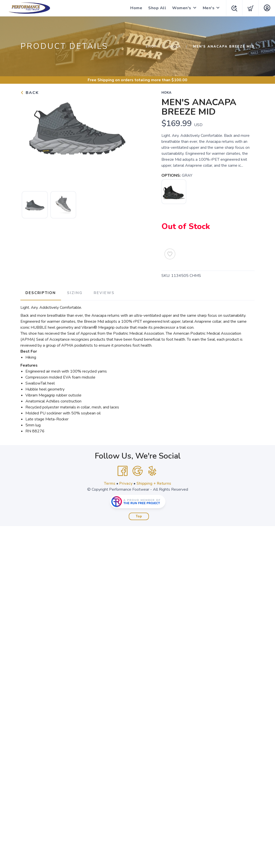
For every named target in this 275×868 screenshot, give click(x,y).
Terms (110, 483)
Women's (181, 8)
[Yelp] (152, 471)
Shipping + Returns (154, 483)
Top (139, 516)
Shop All (156, 8)
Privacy (126, 483)
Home (135, 8)
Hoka (175, 47)
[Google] (137, 471)
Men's (208, 8)
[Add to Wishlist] (170, 254)
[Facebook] (123, 471)
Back (30, 93)
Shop (151, 47)
